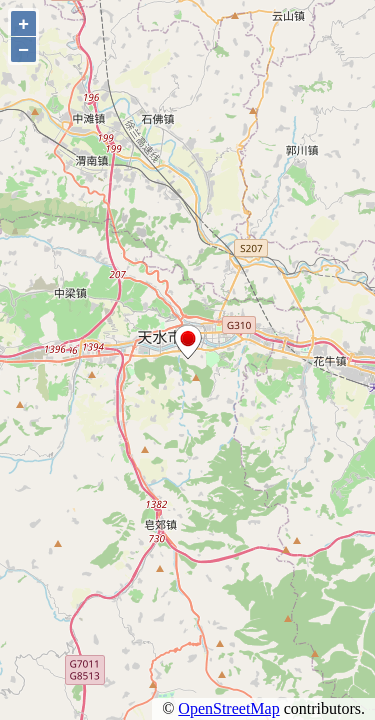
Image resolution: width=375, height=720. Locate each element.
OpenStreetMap (228, 708)
